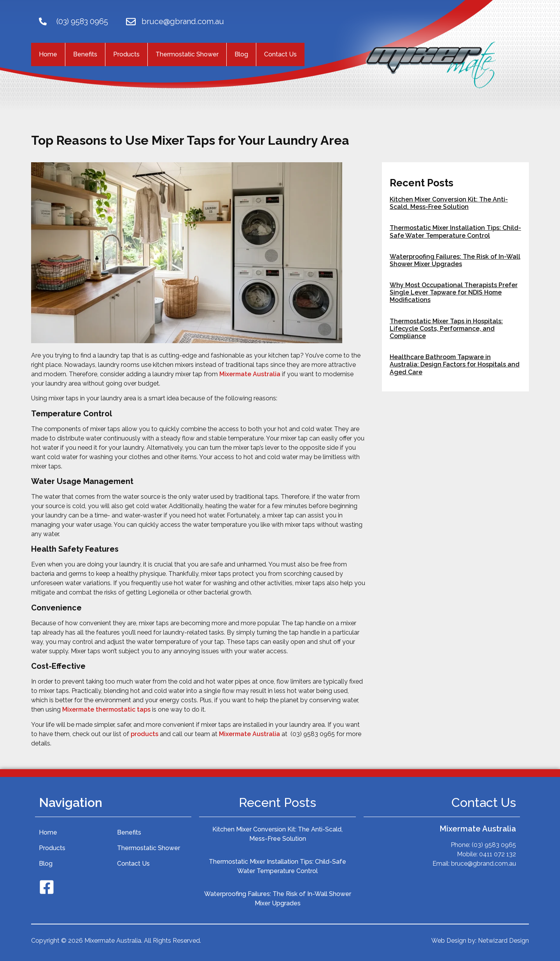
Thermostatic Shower (187, 54)
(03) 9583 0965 (82, 21)
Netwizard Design (503, 941)
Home (48, 54)
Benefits (85, 54)
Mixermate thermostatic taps (106, 709)
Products (126, 54)
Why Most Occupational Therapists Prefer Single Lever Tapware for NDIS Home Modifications (454, 292)
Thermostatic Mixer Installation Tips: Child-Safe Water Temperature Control (455, 231)
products (144, 734)
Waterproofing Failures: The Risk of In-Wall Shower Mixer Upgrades (455, 260)
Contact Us (280, 54)
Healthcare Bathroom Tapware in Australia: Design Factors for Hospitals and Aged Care (455, 364)
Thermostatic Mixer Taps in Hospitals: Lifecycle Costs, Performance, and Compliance (446, 329)
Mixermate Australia (250, 374)
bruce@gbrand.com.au (183, 21)
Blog (241, 54)
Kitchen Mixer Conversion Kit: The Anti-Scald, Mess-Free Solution (449, 203)
